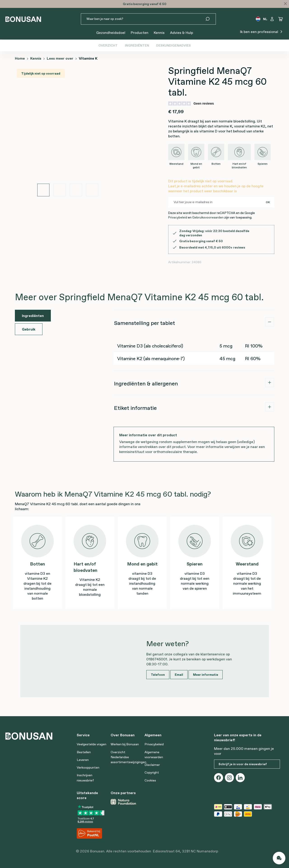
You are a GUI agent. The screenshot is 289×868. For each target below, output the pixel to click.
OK (268, 202)
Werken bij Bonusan (125, 744)
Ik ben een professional (262, 31)
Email (179, 675)
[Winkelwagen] (281, 19)
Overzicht (108, 45)
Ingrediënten (137, 45)
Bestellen (84, 752)
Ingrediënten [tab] (33, 316)
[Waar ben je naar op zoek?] (143, 19)
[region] (68, 131)
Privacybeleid (178, 217)
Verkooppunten (88, 767)
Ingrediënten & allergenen (146, 384)
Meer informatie (206, 675)
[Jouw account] (272, 19)
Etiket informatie (135, 408)
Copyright (152, 772)
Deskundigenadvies (174, 45)
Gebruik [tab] (29, 329)
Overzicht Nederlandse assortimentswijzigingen (128, 757)
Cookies (150, 780)
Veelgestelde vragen (92, 744)
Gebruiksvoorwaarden (208, 217)
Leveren (83, 760)
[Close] (285, 4)
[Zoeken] (210, 19)
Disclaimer (152, 765)
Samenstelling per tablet (144, 323)
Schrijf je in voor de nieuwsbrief (243, 764)
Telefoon (158, 675)
